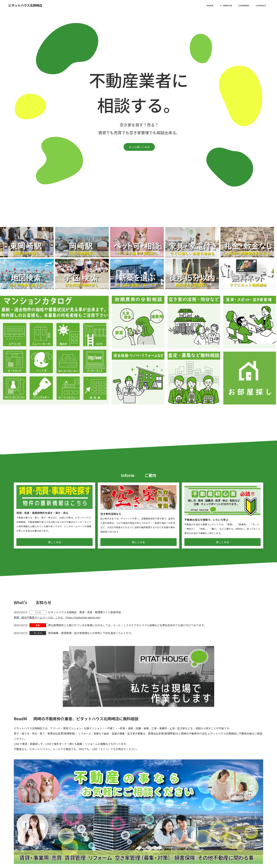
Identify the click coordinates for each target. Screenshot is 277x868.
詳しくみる (55, 542)
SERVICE (228, 6)
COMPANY (244, 6)
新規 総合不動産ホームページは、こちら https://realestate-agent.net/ (57, 617)
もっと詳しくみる (139, 147)
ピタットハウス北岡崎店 (25, 6)
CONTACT (261, 6)
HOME (210, 6)
